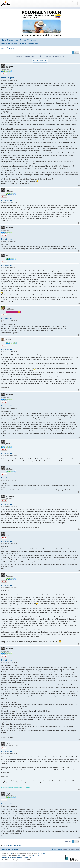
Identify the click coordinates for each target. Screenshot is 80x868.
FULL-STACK (37, 856)
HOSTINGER (41, 853)
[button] (78, 52)
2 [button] (76, 52)
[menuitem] (4, 40)
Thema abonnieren (40, 61)
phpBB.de (20, 856)
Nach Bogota (8, 48)
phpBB (10, 853)
